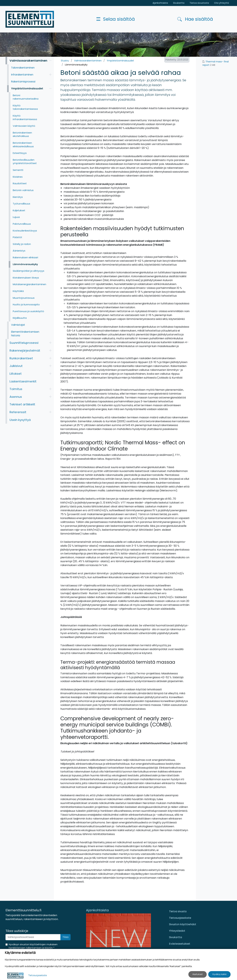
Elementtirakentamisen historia (25, 334)
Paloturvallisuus (22, 224)
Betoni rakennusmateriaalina (26, 97)
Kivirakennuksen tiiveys (26, 278)
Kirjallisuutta (20, 318)
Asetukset (198, 974)
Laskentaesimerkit (23, 381)
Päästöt (17, 237)
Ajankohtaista (160, 3)
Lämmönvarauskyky (76, 65)
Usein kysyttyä (20, 420)
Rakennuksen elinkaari (25, 257)
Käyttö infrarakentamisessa (25, 118)
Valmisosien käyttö (24, 126)
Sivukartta (179, 3)
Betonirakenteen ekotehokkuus (22, 134)
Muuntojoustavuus (24, 298)
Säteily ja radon (22, 244)
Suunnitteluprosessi (24, 343)
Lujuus (16, 217)
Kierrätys (18, 197)
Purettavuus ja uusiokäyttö (28, 311)
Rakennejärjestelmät (25, 351)
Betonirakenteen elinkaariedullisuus (23, 145)
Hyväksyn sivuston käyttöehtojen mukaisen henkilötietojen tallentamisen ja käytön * (33, 946)
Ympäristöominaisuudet (120, 61)
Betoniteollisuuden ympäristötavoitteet (25, 162)
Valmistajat (18, 325)
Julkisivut (16, 366)
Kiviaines (18, 177)
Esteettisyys (20, 153)
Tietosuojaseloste (180, 918)
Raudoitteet (20, 183)
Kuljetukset (19, 210)
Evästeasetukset (180, 944)
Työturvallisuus (21, 204)
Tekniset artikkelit (22, 404)
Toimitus (16, 389)
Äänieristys (19, 251)
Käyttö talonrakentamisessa (25, 107)
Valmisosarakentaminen (88, 61)
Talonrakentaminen (23, 68)
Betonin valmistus (23, 190)
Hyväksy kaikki (219, 974)
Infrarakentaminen (22, 75)
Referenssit (18, 412)
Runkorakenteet (21, 358)
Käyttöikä (18, 291)
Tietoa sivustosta (199, 3)
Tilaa (65, 937)
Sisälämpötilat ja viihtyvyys (28, 271)
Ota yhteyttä (222, 3)
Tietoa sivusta (178, 911)
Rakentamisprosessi (23, 82)
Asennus (16, 397)
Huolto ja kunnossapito (26, 305)
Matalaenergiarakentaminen (29, 284)
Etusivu (65, 61)
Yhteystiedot (177, 931)
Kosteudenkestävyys (25, 231)
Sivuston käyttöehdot (183, 924)
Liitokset (16, 374)
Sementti (18, 170)
